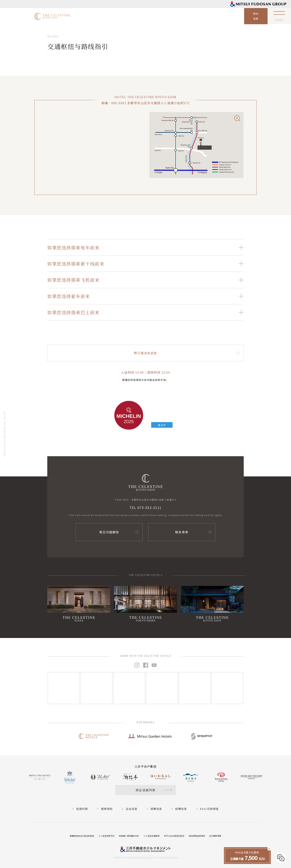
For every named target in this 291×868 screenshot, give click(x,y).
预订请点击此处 (145, 353)
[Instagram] (64, 688)
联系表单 (182, 532)
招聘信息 (156, 809)
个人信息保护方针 (106, 836)
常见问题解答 (109, 532)
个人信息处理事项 (152, 836)
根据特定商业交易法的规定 (82, 836)
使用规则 (107, 809)
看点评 (162, 425)
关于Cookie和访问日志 (174, 836)
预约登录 (256, 16)
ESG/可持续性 (209, 809)
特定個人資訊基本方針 (129, 836)
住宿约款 (82, 809)
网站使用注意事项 (197, 836)
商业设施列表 (146, 790)
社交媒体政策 (215, 836)
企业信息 (132, 809)
